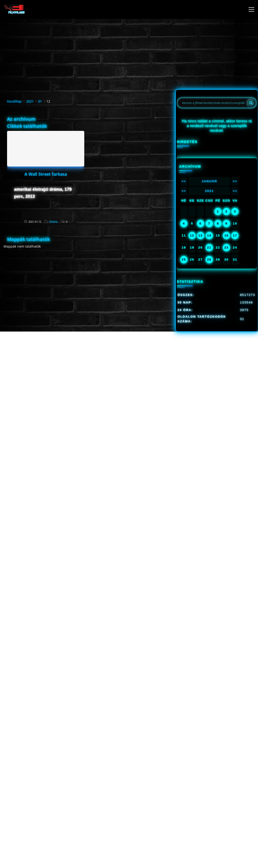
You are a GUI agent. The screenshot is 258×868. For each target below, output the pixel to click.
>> (235, 181)
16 (226, 235)
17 (235, 235)
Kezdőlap (14, 101)
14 (209, 235)
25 (184, 260)
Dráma (53, 222)
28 (209, 260)
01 (40, 101)
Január (210, 181)
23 (226, 247)
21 (209, 247)
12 (192, 235)
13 (200, 235)
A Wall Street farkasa (46, 174)
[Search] (251, 103)
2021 (30, 101)
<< (184, 181)
